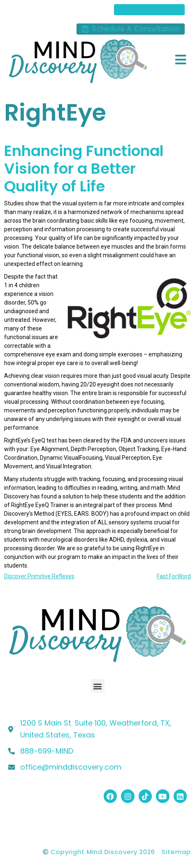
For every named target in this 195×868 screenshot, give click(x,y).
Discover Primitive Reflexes (39, 576)
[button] (98, 686)
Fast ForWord (174, 576)
